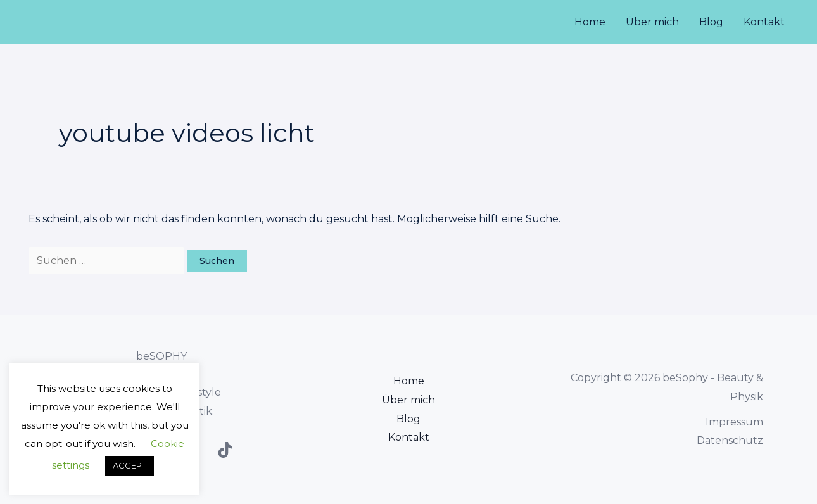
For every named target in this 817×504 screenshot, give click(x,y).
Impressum (734, 422)
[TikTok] (225, 450)
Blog (711, 22)
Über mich (652, 22)
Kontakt (764, 22)
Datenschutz (730, 440)
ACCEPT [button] (130, 465)
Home (590, 22)
